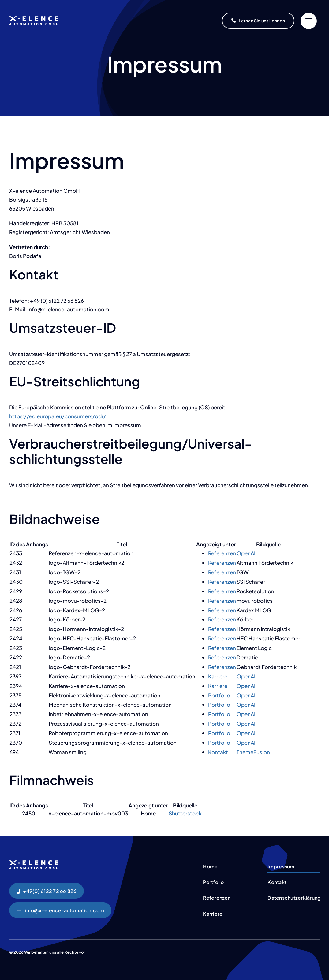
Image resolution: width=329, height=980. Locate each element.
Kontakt (218, 752)
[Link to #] (309, 21)
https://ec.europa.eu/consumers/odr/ (58, 416)
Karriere (218, 676)
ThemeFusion (253, 752)
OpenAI (246, 553)
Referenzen (222, 553)
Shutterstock (185, 813)
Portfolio (219, 695)
